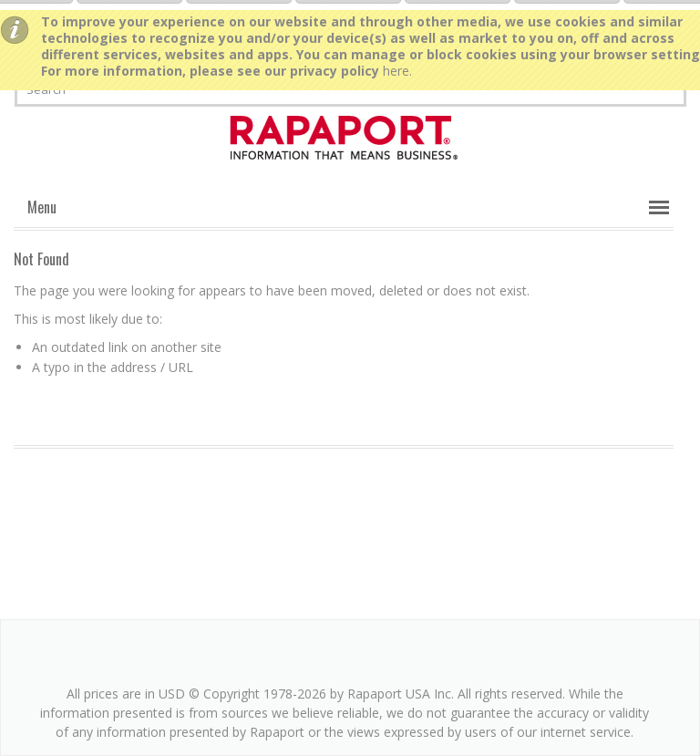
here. (397, 71)
